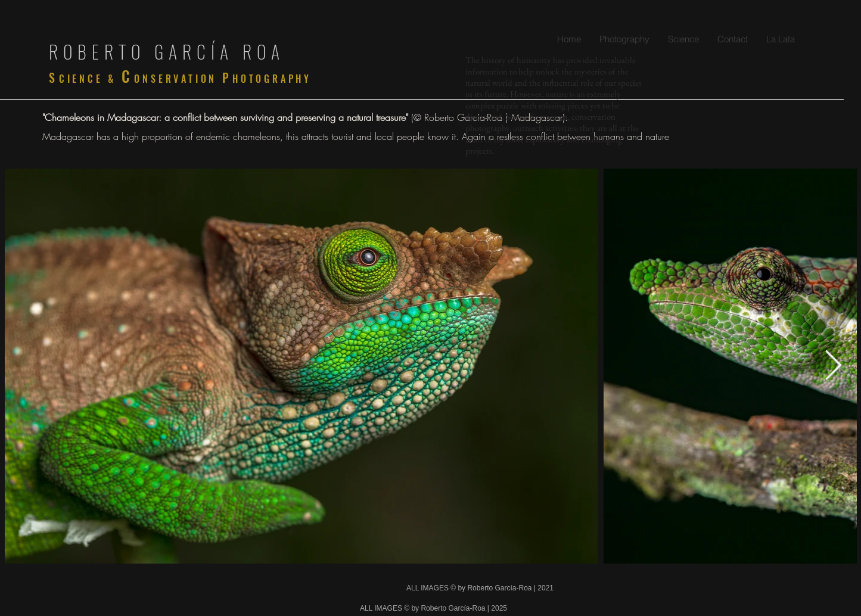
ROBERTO (102, 52)
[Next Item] (834, 366)
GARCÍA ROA (220, 52)
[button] (624, 39)
